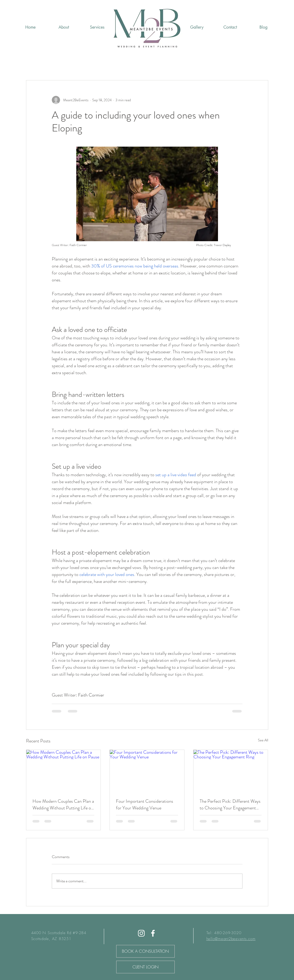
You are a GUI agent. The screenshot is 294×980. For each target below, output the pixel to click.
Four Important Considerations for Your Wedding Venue (145, 805)
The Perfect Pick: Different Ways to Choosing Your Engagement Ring (230, 805)
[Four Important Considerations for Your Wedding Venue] (147, 771)
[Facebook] (153, 933)
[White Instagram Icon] (141, 933)
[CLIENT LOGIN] (145, 967)
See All (263, 740)
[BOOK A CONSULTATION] (145, 951)
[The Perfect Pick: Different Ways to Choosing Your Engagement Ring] (231, 771)
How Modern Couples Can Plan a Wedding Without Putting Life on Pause (63, 805)
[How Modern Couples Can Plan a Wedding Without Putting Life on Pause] (64, 771)
